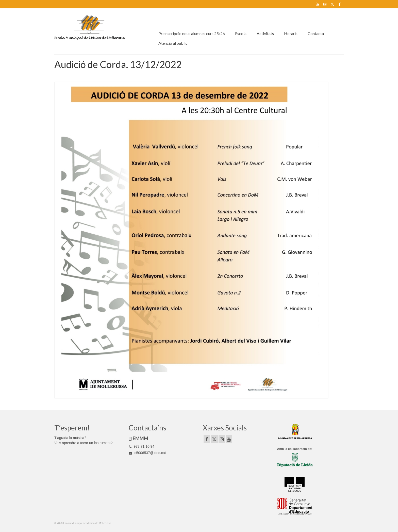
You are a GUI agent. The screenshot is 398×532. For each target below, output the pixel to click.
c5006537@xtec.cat (147, 453)
